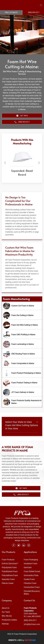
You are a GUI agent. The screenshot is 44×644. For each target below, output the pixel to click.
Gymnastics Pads (31, 575)
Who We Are (7, 616)
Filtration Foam (30, 583)
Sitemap (5, 624)
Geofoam (28, 568)
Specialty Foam (8, 579)
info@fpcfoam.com (32, 624)
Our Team (6, 612)
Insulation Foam (31, 564)
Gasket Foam (29, 579)
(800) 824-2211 (30, 620)
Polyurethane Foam (10, 575)
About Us (6, 608)
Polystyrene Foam (9, 568)
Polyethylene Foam (10, 572)
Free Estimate (11, 13)
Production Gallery (9, 620)
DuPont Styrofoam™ (10, 564)
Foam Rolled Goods (32, 572)
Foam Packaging (31, 560)
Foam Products (8, 560)
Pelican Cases (8, 583)
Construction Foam (32, 587)
